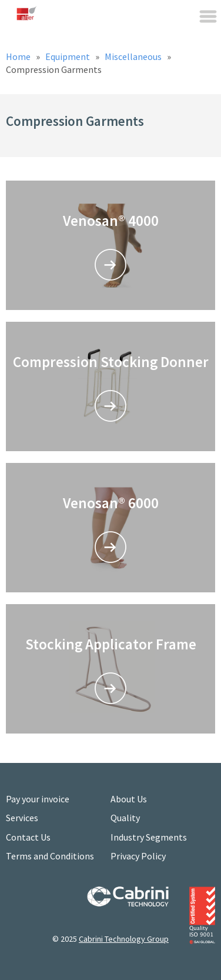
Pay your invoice (38, 799)
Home (19, 56)
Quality (125, 818)
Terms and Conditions (50, 856)
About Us (129, 799)
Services (22, 818)
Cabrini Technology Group (124, 939)
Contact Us (28, 837)
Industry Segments (149, 837)
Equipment (68, 56)
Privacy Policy (138, 856)
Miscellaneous (134, 56)
